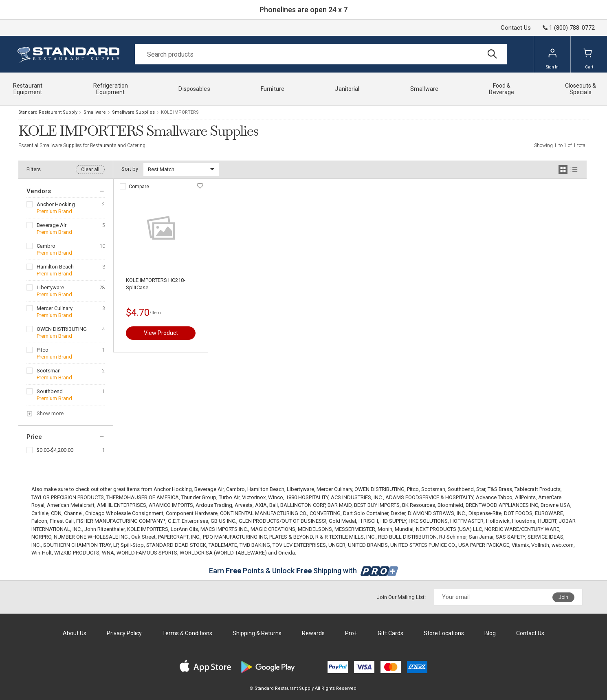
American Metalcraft (71, 505)
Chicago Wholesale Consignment (124, 513)
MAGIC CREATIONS (273, 529)
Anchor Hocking (56, 204)
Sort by (130, 169)
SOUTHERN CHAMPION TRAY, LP (81, 545)
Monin (385, 529)
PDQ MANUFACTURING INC (235, 537)
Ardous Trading (214, 505)
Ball (274, 505)
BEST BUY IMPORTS (377, 505)
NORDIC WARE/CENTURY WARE (522, 529)
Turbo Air (229, 497)
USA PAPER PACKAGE (484, 545)
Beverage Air (52, 225)
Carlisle (40, 513)
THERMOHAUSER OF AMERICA (143, 497)
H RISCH (368, 521)
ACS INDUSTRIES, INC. (357, 497)
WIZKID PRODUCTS (77, 553)
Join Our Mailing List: (401, 597)
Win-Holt (42, 553)
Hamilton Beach (55, 267)
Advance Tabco (494, 497)
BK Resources (419, 505)
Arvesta (244, 505)
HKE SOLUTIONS (428, 521)
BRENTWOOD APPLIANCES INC (502, 505)
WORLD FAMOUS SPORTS (147, 553)
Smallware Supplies (133, 112)
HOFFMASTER (467, 521)
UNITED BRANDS (368, 545)
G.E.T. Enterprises (188, 521)
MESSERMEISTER (355, 529)
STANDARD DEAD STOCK (176, 545)
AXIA (261, 505)
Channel (73, 513)
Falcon (39, 521)
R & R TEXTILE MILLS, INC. (345, 537)
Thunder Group (199, 497)
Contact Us (516, 28)
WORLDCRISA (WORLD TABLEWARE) (223, 553)
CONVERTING (325, 513)
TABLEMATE (223, 545)
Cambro (46, 246)
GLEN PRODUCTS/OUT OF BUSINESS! (283, 521)
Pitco (43, 350)
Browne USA (555, 505)
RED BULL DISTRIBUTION (407, 537)
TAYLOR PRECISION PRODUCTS (68, 497)
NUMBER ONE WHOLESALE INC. (91, 537)
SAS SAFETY (510, 537)
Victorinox (254, 497)
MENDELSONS (315, 529)
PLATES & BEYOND (291, 537)
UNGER (337, 545)
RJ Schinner (453, 537)
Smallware (95, 112)
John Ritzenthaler (104, 529)
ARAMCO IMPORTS (171, 505)
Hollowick (498, 521)
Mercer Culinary (55, 308)
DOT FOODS (518, 513)
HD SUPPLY (393, 521)
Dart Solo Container (366, 513)
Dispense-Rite (485, 513)
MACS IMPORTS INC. (224, 529)
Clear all (90, 169)
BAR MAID (340, 505)
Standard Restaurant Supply (48, 112)
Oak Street (143, 537)
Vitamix (520, 545)
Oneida (287, 553)
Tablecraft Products (538, 489)
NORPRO (41, 537)
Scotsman (49, 371)
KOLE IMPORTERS (148, 529)
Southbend (50, 391)
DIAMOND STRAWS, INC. (437, 513)
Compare (139, 187)
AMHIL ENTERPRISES (122, 505)
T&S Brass (500, 489)
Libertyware (50, 287)
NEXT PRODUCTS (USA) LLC (449, 529)
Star (481, 489)
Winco (276, 497)
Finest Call (62, 521)
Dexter (398, 513)
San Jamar (481, 537)
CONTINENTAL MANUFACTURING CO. (264, 513)
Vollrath (540, 545)
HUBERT (547, 521)
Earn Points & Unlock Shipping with (304, 571)
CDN (56, 513)
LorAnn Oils (184, 529)
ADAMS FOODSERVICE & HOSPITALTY (429, 497)
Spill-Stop (132, 545)
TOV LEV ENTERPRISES (299, 545)
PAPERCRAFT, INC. (179, 537)
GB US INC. (223, 521)
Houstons (524, 521)
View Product (161, 333)
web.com (563, 545)
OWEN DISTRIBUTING (62, 329)
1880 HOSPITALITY (307, 497)
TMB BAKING (255, 545)
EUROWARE (549, 513)
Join (563, 597)
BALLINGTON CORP (303, 505)
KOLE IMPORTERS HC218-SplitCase (156, 284)
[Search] (321, 54)
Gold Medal (342, 521)
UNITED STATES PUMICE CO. (423, 545)
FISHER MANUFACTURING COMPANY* (121, 521)
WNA (108, 553)
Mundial (404, 529)
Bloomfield (450, 505)
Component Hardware (192, 513)
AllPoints (525, 497)
